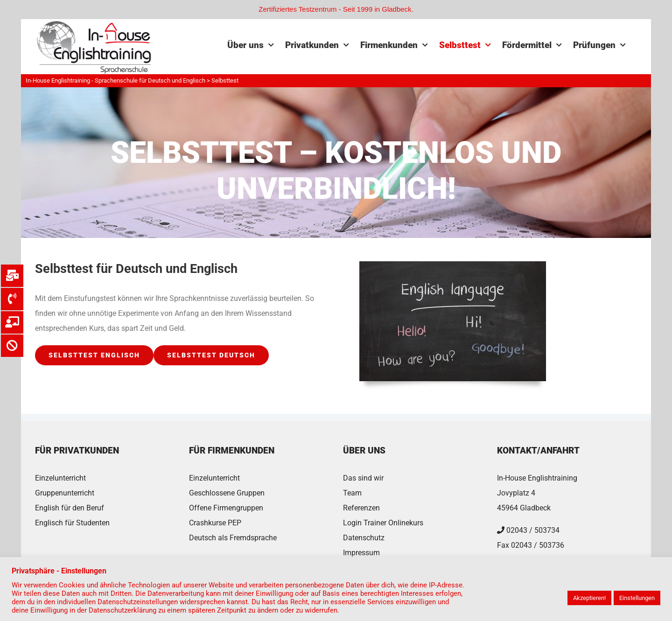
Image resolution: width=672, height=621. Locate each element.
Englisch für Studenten (72, 523)
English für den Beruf (70, 508)
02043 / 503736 (538, 545)
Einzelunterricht (60, 478)
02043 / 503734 (533, 530)
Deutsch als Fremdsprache (233, 538)
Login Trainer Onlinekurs (383, 523)
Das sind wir (363, 478)
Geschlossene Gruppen (227, 493)
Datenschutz (364, 538)
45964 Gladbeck (524, 508)
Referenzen (361, 508)
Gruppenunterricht (65, 493)
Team (352, 493)
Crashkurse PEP (215, 523)
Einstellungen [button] (637, 598)
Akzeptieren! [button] (589, 598)
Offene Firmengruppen (226, 508)
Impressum (361, 553)
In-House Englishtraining (537, 478)
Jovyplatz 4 (516, 493)
